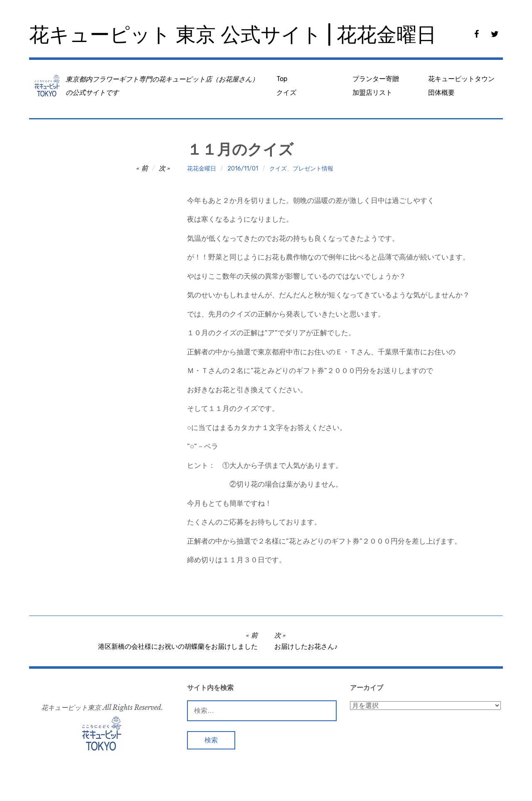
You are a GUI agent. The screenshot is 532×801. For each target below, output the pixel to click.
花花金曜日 (202, 169)
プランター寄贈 (376, 79)
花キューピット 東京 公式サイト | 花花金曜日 (233, 35)
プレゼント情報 (313, 169)
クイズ (286, 93)
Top (282, 79)
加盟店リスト (372, 93)
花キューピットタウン (461, 79)
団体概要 (441, 93)
